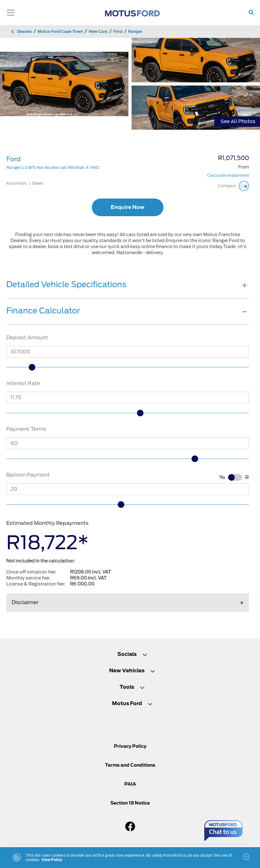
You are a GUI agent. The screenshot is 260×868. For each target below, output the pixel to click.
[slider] (33, 367)
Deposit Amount (27, 338)
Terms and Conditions (130, 765)
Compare (233, 186)
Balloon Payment (28, 475)
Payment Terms (26, 429)
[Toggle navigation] (11, 13)
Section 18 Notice (130, 803)
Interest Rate (23, 383)
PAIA (130, 784)
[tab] (128, 289)
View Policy (52, 860)
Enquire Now (128, 207)
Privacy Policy (130, 746)
